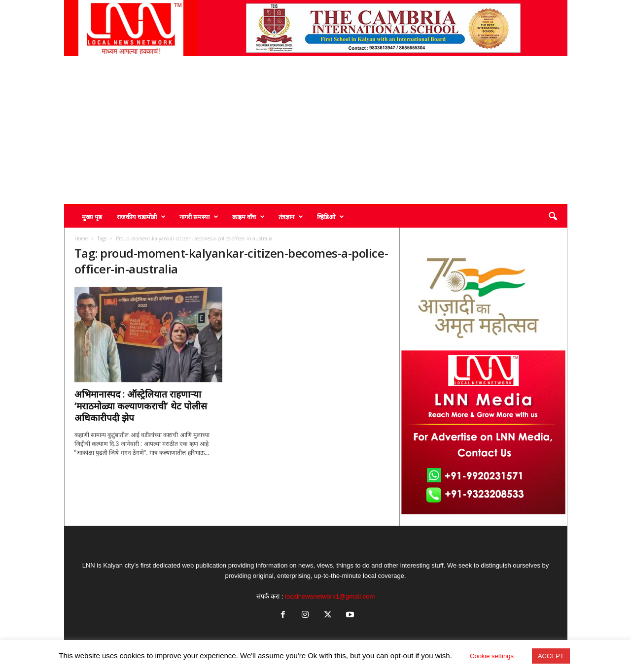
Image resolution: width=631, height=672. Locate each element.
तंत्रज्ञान (291, 217)
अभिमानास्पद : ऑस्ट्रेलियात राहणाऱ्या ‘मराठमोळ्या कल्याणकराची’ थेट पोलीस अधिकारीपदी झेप (141, 406)
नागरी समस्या (199, 217)
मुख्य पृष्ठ (92, 217)
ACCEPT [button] (551, 656)
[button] (553, 217)
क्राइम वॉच (248, 217)
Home (81, 238)
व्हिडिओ (331, 217)
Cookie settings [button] (492, 656)
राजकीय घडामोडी (141, 217)
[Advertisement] (316, 130)
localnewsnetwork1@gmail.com (330, 596)
